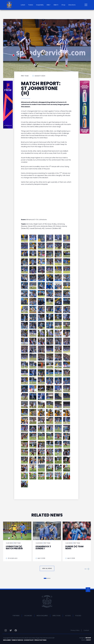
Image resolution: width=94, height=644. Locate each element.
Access (68, 616)
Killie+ (49, 5)
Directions (72, 5)
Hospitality (40, 5)
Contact (86, 630)
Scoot (89, 640)
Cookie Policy (29, 640)
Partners (16, 616)
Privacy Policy (75, 630)
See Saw (88, 638)
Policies (78, 616)
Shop (63, 5)
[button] (87, 569)
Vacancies (28, 616)
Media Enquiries (42, 616)
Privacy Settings (40, 640)
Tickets (31, 5)
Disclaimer (7, 640)
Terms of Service (17, 640)
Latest (23, 5)
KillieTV (56, 5)
